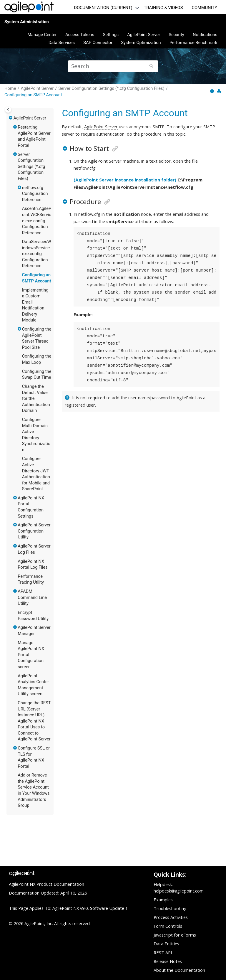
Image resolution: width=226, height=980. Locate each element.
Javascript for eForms (175, 935)
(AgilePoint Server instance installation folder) (125, 180)
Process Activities (171, 917)
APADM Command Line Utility (32, 597)
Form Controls (168, 926)
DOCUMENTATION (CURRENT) (103, 8)
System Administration (27, 22)
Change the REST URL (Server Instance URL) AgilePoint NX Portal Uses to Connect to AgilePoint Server (34, 721)
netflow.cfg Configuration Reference (35, 194)
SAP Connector (98, 43)
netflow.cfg (85, 168)
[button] (11, 118)
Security (176, 35)
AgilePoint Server (144, 35)
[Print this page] (219, 92)
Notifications (205, 35)
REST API (163, 952)
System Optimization (141, 43)
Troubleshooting (170, 908)
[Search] (152, 66)
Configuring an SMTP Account (33, 95)
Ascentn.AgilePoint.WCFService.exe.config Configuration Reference (37, 220)
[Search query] (113, 66)
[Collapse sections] (213, 92)
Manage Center (42, 35)
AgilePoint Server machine (113, 161)
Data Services (62, 43)
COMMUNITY (204, 8)
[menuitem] (42, 35)
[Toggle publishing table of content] (8, 110)
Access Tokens (80, 35)
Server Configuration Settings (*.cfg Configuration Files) (111, 88)
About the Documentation (179, 970)
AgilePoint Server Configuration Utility (34, 531)
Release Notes (168, 961)
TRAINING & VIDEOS (163, 8)
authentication (110, 134)
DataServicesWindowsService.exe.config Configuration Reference (37, 254)
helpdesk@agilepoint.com (179, 891)
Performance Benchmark (193, 43)
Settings (111, 35)
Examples (163, 900)
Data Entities (166, 944)
